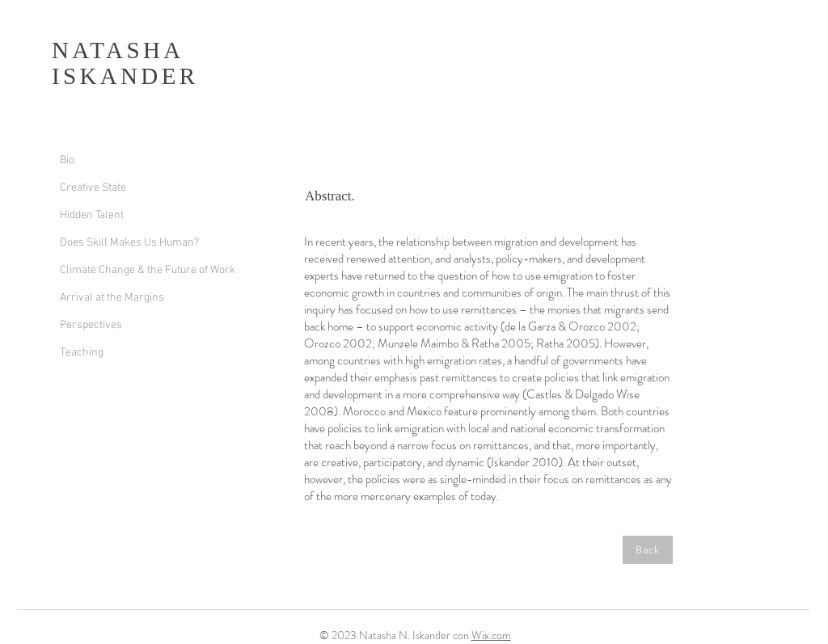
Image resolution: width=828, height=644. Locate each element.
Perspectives (91, 325)
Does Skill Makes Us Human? (129, 243)
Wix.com (491, 635)
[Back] (648, 550)
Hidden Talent (92, 215)
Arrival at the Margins (112, 298)
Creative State (93, 188)
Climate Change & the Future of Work (148, 270)
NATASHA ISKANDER (125, 63)
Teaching (82, 353)
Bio (67, 160)
